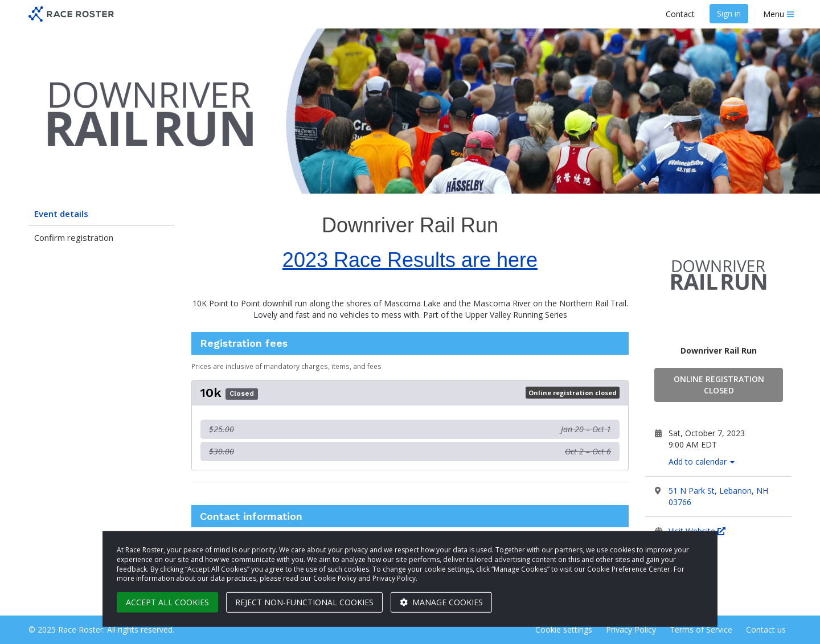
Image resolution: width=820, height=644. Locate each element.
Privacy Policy (631, 629)
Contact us (766, 629)
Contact (680, 14)
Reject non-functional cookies (304, 602)
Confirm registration (74, 237)
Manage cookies (441, 602)
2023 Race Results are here (410, 260)
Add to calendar (702, 462)
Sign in (729, 13)
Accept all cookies (167, 602)
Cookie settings (564, 629)
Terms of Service (701, 629)
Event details (61, 214)
